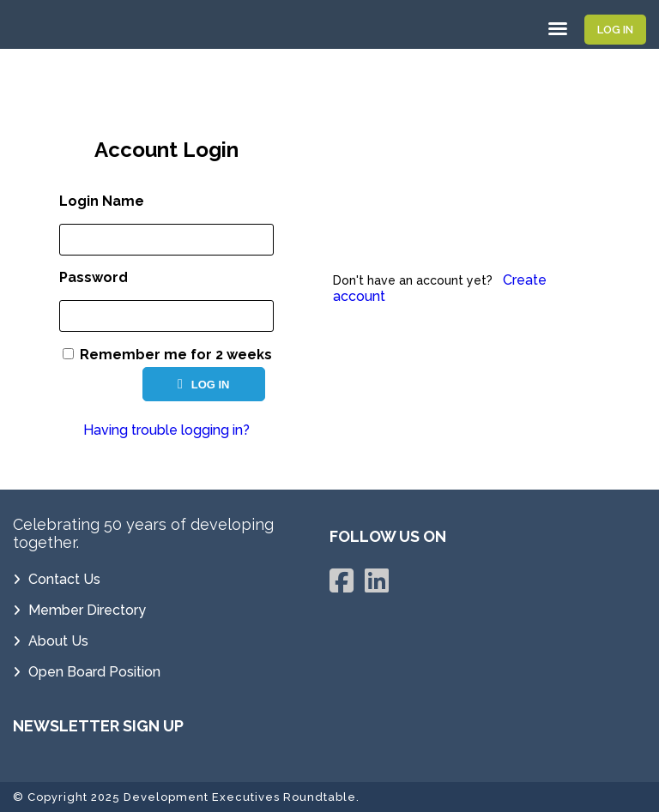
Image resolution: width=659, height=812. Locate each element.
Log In (615, 30)
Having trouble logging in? (166, 430)
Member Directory (87, 610)
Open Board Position (94, 672)
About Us (58, 641)
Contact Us (64, 579)
